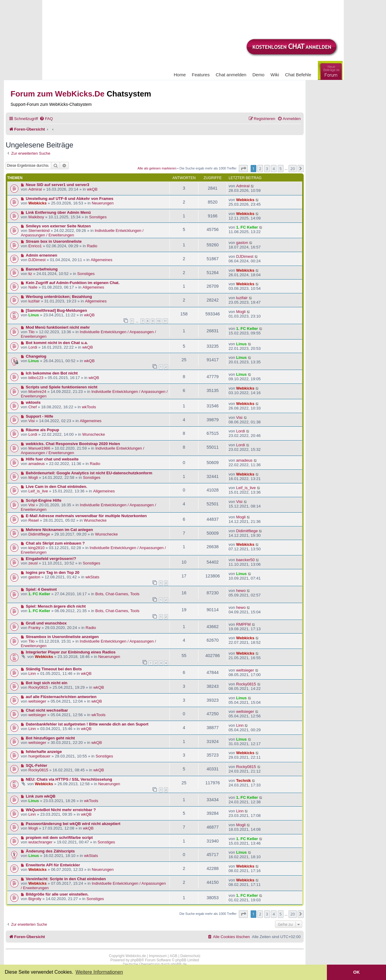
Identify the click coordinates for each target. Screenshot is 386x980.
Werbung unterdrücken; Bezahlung (59, 297)
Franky (34, 628)
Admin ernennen (42, 255)
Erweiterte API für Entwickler (53, 865)
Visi (32, 421)
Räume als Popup (43, 430)
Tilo (32, 332)
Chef (33, 407)
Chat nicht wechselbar (47, 710)
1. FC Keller (247, 227)
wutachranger (40, 842)
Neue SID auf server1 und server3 (58, 185)
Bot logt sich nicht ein (47, 683)
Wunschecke (94, 434)
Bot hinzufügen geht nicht (51, 738)
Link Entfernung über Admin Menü (59, 212)
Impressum (158, 956)
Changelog (36, 356)
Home (180, 75)
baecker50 (245, 560)
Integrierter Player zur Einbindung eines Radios (71, 652)
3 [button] (267, 169)
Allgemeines (102, 260)
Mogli (241, 312)
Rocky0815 (38, 687)
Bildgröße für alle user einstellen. (57, 894)
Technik (244, 781)
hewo (241, 591)
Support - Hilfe (40, 416)
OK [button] (356, 972)
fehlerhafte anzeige (44, 752)
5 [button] (281, 169)
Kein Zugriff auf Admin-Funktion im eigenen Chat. (73, 283)
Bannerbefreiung (42, 269)
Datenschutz (190, 956)
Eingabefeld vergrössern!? (51, 559)
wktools (33, 402)
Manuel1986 (39, 448)
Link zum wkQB (41, 796)
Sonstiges (98, 217)
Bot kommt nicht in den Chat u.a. (57, 343)
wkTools (89, 407)
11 (165, 321)
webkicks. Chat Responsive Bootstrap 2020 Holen (73, 444)
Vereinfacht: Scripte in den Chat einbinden (66, 879)
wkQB (92, 189)
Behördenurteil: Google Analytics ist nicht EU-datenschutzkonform (89, 473)
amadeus (36, 464)
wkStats (92, 577)
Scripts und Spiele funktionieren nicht (62, 387)
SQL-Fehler (37, 765)
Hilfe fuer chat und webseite (52, 459)
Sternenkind (39, 231)
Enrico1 (35, 246)
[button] (243, 169)
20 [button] (293, 169)
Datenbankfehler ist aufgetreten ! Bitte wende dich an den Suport (87, 724)
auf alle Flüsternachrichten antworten (61, 697)
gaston (242, 243)
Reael (33, 520)
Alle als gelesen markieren (157, 168)
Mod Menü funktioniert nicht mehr (58, 327)
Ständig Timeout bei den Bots (54, 669)
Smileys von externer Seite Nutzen (58, 226)
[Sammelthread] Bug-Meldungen (57, 310)
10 (159, 321)
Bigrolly (35, 899)
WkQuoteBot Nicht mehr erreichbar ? (61, 810)
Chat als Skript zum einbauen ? (55, 543)
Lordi (33, 347)
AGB (174, 956)
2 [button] (260, 169)
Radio (92, 246)
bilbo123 (36, 378)
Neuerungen (103, 203)
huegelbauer (39, 756)
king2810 (36, 548)
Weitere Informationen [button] (99, 972)
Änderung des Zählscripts (51, 851)
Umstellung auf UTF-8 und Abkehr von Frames (70, 199)
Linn (32, 673)
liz (30, 274)
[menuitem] (46, 119)
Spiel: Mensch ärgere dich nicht (56, 606)
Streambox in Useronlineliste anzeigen (62, 637)
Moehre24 (37, 392)
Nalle (33, 287)
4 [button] (274, 169)
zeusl (33, 563)
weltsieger (245, 670)
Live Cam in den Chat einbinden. (57, 487)
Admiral (35, 189)
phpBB (136, 960)
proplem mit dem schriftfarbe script (59, 838)
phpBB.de (179, 964)
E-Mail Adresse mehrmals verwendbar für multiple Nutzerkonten (86, 516)
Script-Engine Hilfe (44, 500)
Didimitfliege (39, 534)
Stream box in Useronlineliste (54, 241)
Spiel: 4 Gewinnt (41, 589)
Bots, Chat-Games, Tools (117, 594)
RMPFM (243, 624)
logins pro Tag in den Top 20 (53, 572)
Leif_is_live (38, 491)
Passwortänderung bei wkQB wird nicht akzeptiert (73, 824)
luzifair (34, 301)
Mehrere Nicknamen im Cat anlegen (60, 530)
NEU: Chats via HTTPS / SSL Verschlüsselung (69, 779)
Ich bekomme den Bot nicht (52, 373)
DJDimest (37, 260)
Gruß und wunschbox (46, 623)
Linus (34, 315)
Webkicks (38, 203)
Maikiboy (36, 217)
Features (201, 75)
